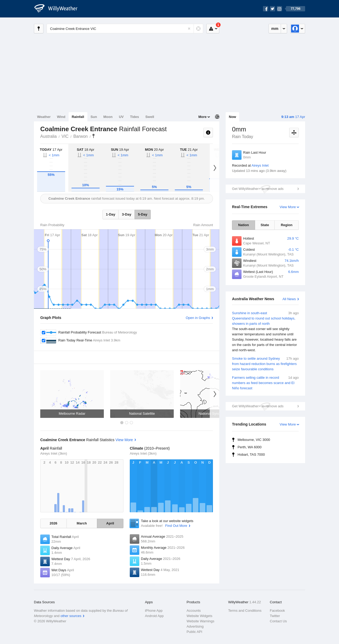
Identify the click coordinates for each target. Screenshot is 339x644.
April (110, 523)
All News (289, 299)
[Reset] (189, 29)
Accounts (193, 611)
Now (232, 117)
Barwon (81, 136)
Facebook (277, 611)
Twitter (275, 616)
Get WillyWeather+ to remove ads (258, 189)
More (202, 117)
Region (287, 225)
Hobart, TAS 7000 (251, 455)
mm (275, 28)
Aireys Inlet (260, 165)
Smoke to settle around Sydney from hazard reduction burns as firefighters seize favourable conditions (265, 364)
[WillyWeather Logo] (59, 9)
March (82, 523)
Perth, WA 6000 (250, 447)
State (265, 225)
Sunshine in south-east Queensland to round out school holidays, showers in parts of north (265, 332)
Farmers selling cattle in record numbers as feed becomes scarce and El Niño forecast (265, 383)
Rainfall (78, 117)
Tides (135, 117)
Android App (154, 616)
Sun (94, 117)
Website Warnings (200, 621)
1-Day (111, 214)
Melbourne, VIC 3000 (254, 440)
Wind (61, 117)
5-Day (143, 214)
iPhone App (154, 611)
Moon (108, 117)
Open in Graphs (198, 318)
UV (121, 117)
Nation (243, 225)
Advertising (195, 626)
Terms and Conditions (245, 611)
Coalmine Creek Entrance (93, 136)
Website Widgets (199, 616)
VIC (65, 136)
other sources (71, 616)
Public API (194, 632)
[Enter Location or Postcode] (125, 29)
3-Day (126, 214)
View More (288, 207)
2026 (53, 523)
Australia (48, 136)
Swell (150, 117)
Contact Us (278, 621)
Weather (44, 117)
